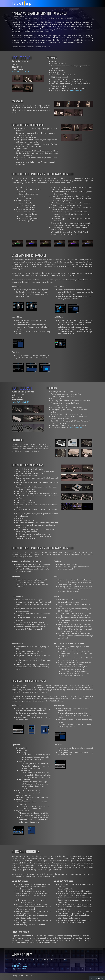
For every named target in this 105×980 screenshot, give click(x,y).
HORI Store (16, 964)
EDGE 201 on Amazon (20, 968)
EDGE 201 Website (75, 428)
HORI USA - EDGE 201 (21, 402)
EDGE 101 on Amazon (20, 966)
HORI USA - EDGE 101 (21, 71)
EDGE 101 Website (75, 90)
